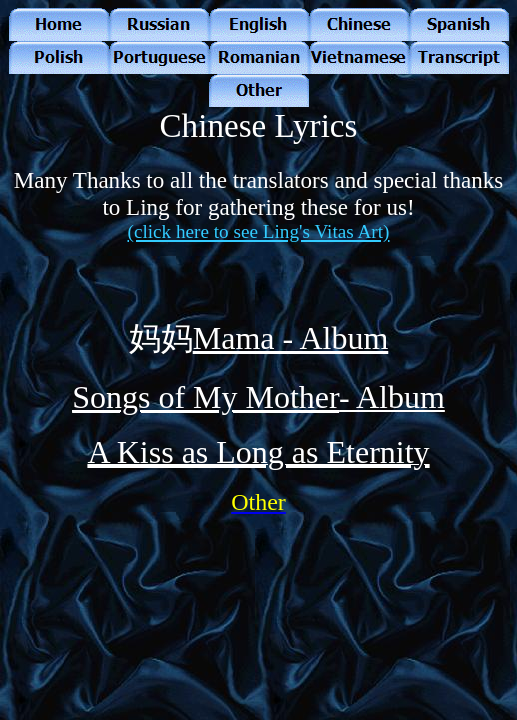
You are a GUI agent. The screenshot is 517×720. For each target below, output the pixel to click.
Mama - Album (291, 338)
